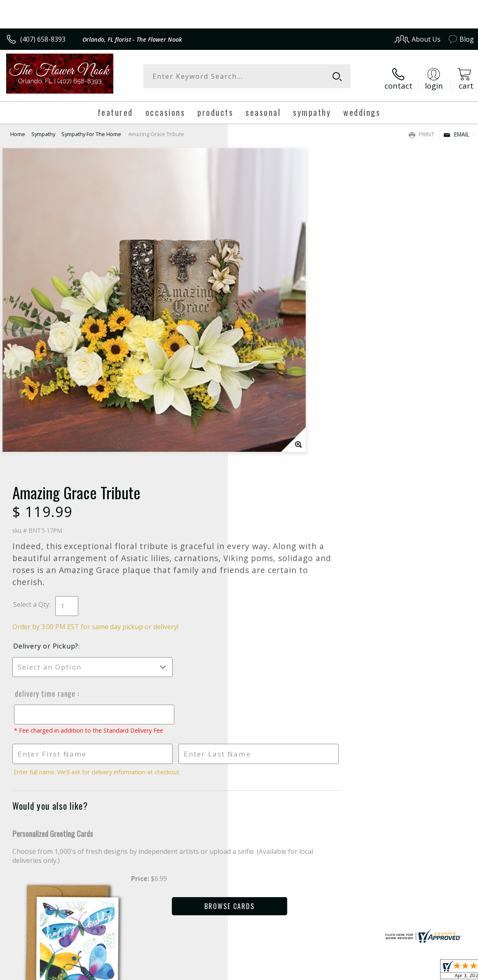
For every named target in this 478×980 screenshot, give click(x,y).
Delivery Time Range (272, 364)
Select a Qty (259, 275)
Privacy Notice (335, 974)
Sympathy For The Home (91, 130)
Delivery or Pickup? (274, 317)
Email (456, 130)
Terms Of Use (287, 974)
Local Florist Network (393, 974)
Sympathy (43, 130)
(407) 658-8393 (43, 39)
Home (18, 130)
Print (422, 130)
